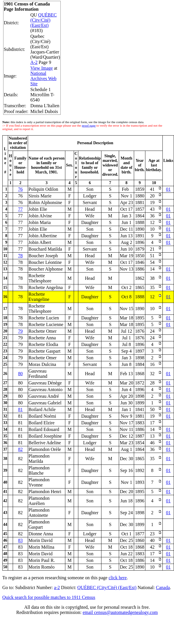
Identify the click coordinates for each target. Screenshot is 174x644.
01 (168, 189)
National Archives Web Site (43, 78)
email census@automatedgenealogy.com (120, 612)
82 (20, 449)
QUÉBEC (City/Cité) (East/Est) (43, 20)
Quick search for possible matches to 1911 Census (49, 597)
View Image (42, 68)
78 (20, 256)
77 (20, 209)
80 (20, 374)
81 (20, 409)
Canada (163, 587)
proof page (89, 125)
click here (118, 578)
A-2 (34, 62)
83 (20, 540)
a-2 (57, 587)
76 (20, 189)
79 (20, 331)
